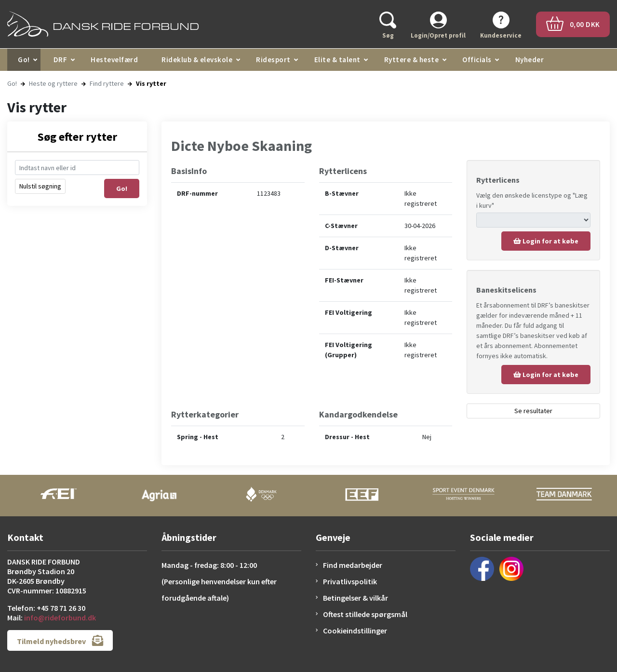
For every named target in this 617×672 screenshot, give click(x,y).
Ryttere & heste (412, 60)
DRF (60, 60)
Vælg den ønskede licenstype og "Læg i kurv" (532, 200)
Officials (477, 60)
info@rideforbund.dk (60, 618)
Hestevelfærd (114, 60)
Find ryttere (107, 83)
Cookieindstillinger (355, 631)
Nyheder (530, 60)
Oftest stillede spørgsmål (365, 614)
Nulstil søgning (40, 186)
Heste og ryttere (53, 83)
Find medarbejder (353, 565)
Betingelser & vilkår (355, 598)
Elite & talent (337, 60)
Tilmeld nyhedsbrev (60, 640)
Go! (24, 60)
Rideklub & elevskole (197, 60)
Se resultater (533, 411)
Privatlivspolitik (350, 581)
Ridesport (273, 60)
